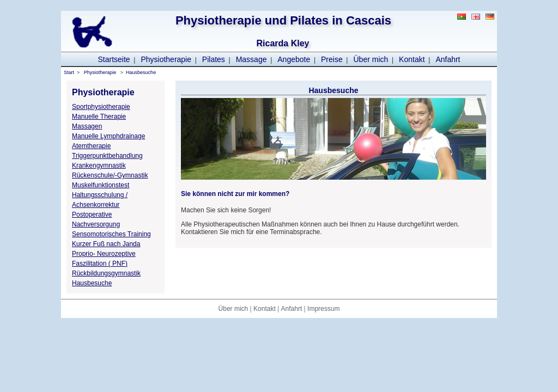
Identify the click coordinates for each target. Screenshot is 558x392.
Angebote (294, 59)
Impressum (323, 309)
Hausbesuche (141, 72)
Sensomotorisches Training (111, 234)
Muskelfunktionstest (101, 185)
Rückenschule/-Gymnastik (110, 175)
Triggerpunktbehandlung (107, 156)
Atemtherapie (91, 146)
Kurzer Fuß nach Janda (106, 244)
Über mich (371, 59)
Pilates (214, 59)
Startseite (114, 59)
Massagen (87, 126)
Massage (251, 59)
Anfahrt (448, 59)
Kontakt (412, 59)
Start (69, 72)
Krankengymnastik (99, 166)
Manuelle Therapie (99, 117)
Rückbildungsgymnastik (106, 273)
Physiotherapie (166, 59)
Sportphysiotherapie (101, 107)
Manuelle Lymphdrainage (108, 136)
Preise (332, 59)
